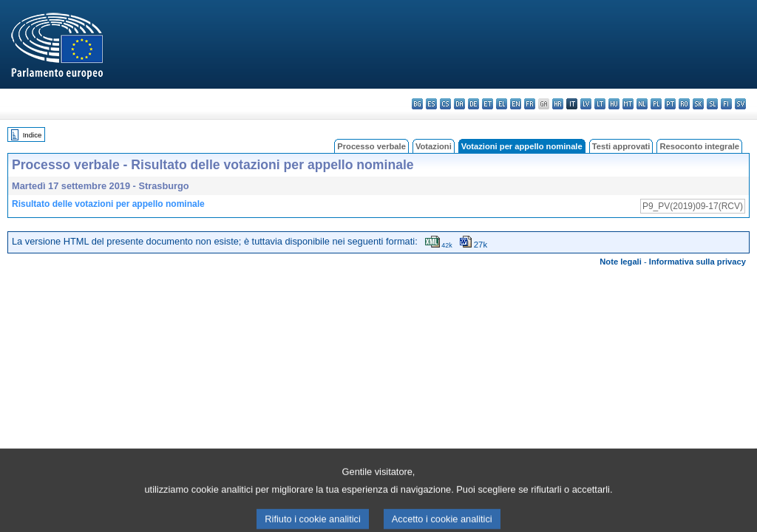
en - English (516, 104)
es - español (431, 104)
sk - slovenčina (698, 104)
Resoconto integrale (699, 146)
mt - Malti (628, 104)
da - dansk (459, 104)
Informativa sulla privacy (697, 262)
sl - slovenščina (712, 104)
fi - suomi (726, 104)
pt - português (670, 104)
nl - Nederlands (642, 104)
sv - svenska (740, 104)
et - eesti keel (488, 104)
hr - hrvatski (558, 104)
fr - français (530, 104)
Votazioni (434, 146)
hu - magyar (614, 104)
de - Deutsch (473, 104)
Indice (33, 135)
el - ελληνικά (502, 104)
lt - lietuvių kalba (600, 104)
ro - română (684, 104)
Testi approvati (621, 146)
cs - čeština (445, 104)
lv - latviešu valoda (586, 104)
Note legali (621, 262)
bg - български (417, 104)
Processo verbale (371, 146)
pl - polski (656, 104)
